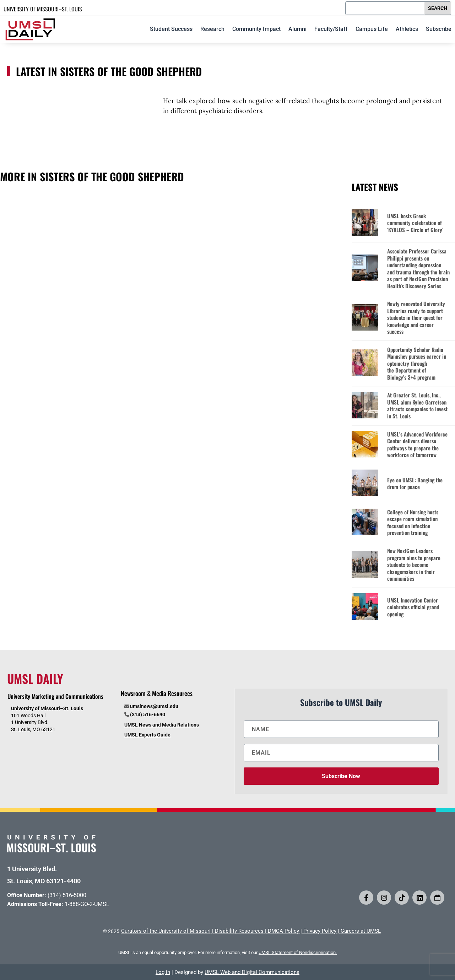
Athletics (407, 29)
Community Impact (256, 29)
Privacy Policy (320, 931)
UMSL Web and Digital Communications (252, 972)
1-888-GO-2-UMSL (87, 904)
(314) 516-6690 (148, 714)
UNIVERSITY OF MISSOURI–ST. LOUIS (43, 9)
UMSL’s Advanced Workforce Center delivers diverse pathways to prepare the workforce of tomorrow (417, 445)
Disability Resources (239, 931)
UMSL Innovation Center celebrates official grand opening (413, 607)
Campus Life (372, 29)
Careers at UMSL (361, 931)
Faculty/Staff (331, 29)
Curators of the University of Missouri (166, 931)
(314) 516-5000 (67, 895)
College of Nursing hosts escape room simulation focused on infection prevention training (413, 523)
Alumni (297, 29)
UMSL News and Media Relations (162, 725)
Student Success (171, 29)
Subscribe (439, 29)
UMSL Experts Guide (147, 735)
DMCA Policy (283, 931)
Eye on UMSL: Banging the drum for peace (415, 484)
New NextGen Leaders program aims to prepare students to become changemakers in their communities (414, 565)
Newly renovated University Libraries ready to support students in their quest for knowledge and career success (416, 318)
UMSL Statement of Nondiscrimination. (298, 952)
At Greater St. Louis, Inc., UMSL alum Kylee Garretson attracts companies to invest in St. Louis (417, 406)
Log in (163, 972)
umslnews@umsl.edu (154, 706)
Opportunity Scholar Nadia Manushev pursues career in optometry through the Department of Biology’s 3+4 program (417, 364)
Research (212, 29)
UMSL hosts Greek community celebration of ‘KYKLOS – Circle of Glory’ (415, 223)
